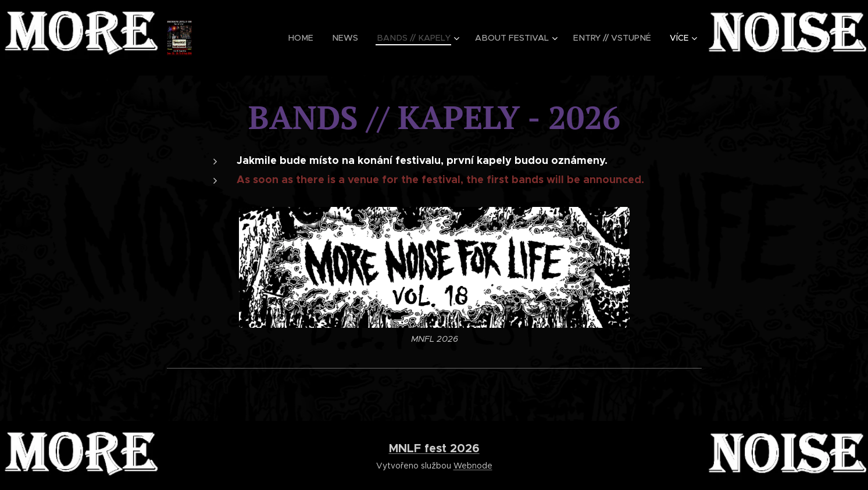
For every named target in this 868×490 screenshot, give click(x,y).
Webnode (473, 466)
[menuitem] (254, 38)
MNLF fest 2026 (434, 448)
